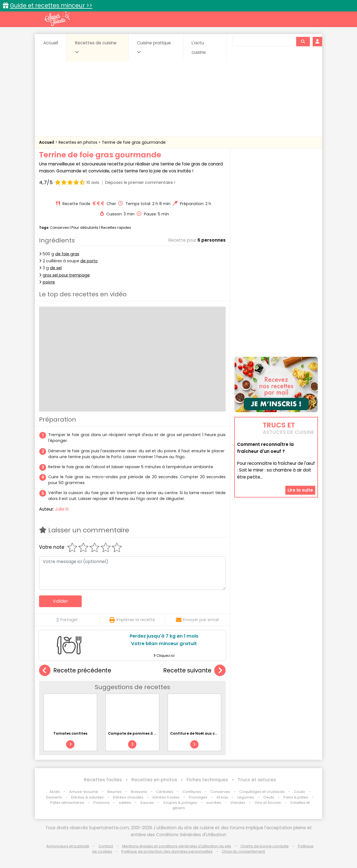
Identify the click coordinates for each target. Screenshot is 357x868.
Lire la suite (300, 490)
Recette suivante (194, 671)
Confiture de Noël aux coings (198, 733)
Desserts (54, 797)
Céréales (165, 792)
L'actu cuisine (199, 48)
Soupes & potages (180, 803)
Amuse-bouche (84, 792)
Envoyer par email (197, 620)
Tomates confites (70, 733)
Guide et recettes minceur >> (51, 5)
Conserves (59, 228)
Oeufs (269, 797)
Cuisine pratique (154, 47)
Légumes (246, 797)
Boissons (139, 792)
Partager (67, 620)
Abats (55, 792)
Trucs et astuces (257, 780)
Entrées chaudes (128, 797)
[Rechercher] (303, 42)
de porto (89, 261)
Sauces (147, 803)
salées (125, 803)
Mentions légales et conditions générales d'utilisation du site (177, 846)
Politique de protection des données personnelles (167, 851)
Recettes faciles (103, 780)
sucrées (214, 803)
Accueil (51, 43)
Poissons (102, 803)
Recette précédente (75, 671)
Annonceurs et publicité (68, 846)
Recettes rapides (116, 228)
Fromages (198, 797)
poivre (49, 282)
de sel (56, 268)
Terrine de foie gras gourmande (134, 142)
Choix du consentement (243, 851)
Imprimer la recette (132, 620)
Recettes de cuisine (96, 47)
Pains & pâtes (296, 797)
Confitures (192, 792)
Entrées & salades (87, 797)
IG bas (222, 797)
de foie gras (67, 254)
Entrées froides (166, 797)
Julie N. (62, 509)
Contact (106, 846)
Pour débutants (85, 228)
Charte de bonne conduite (265, 846)
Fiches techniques (207, 780)
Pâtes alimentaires (67, 803)
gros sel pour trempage (66, 275)
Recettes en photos (79, 142)
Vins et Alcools (268, 803)
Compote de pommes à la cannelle (141, 733)
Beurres (114, 792)
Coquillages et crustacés (262, 792)
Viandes (238, 803)
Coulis (300, 792)
